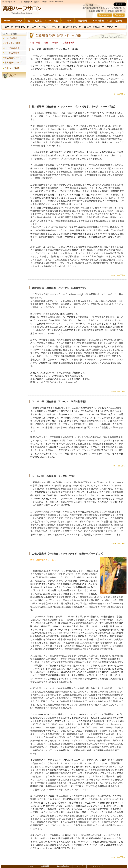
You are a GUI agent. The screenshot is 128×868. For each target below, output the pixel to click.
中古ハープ (112, 27)
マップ (80, 866)
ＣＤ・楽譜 (98, 20)
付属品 (38, 20)
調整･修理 (82, 20)
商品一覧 (36, 42)
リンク (30, 866)
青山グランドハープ (72, 27)
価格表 (55, 42)
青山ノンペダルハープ (94, 27)
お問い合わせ (116, 20)
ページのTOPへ (119, 94)
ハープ (19, 20)
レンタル (68, 20)
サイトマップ (96, 866)
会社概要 (45, 866)
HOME (7, 20)
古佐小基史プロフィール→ (43, 560)
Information (105, 15)
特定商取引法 (63, 866)
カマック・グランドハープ (17, 27)
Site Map (119, 15)
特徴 (46, 42)
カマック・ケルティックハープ (46, 27)
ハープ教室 (52, 20)
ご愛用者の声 (68, 42)
